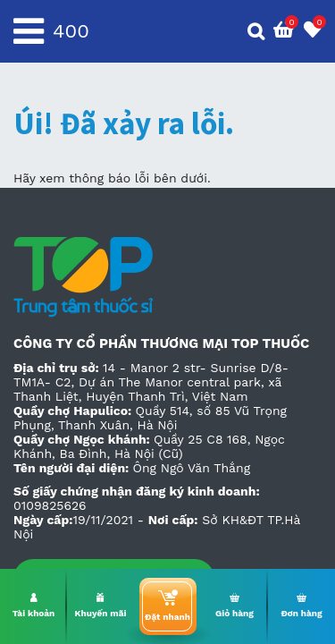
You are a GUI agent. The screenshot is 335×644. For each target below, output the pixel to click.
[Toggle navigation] (29, 31)
